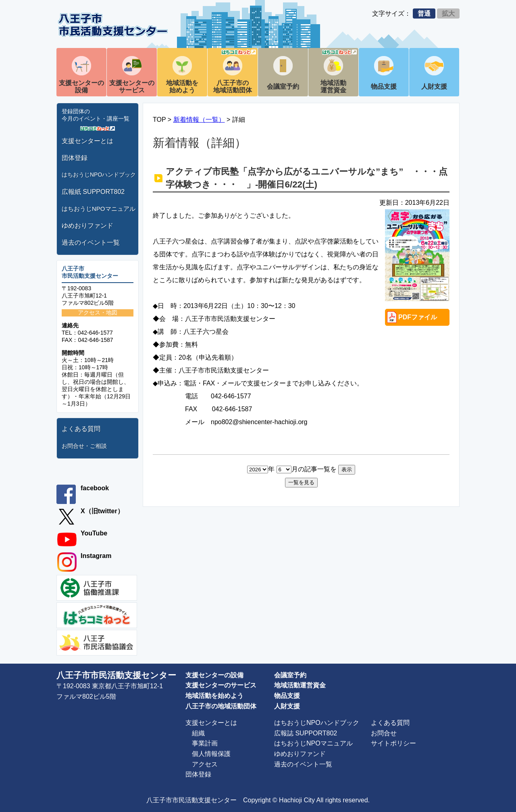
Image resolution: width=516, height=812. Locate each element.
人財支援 (434, 86)
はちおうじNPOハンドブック (99, 175)
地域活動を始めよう (182, 86)
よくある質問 (81, 429)
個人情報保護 (211, 754)
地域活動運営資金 (339, 71)
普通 (424, 14)
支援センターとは (87, 141)
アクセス (205, 764)
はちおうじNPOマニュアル (99, 209)
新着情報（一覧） (199, 120)
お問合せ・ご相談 (84, 446)
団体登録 (75, 158)
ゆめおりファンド (87, 226)
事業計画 (205, 743)
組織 (198, 733)
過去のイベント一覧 (91, 243)
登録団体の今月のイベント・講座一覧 (96, 115)
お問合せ (384, 733)
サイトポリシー (393, 743)
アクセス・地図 (98, 312)
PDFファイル (418, 317)
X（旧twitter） (102, 511)
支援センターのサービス (132, 86)
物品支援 (384, 86)
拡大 (448, 14)
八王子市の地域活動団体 (235, 71)
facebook (95, 488)
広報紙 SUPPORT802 (93, 192)
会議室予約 (283, 86)
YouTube (94, 533)
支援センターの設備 (81, 86)
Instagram (96, 556)
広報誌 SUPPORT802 (306, 733)
